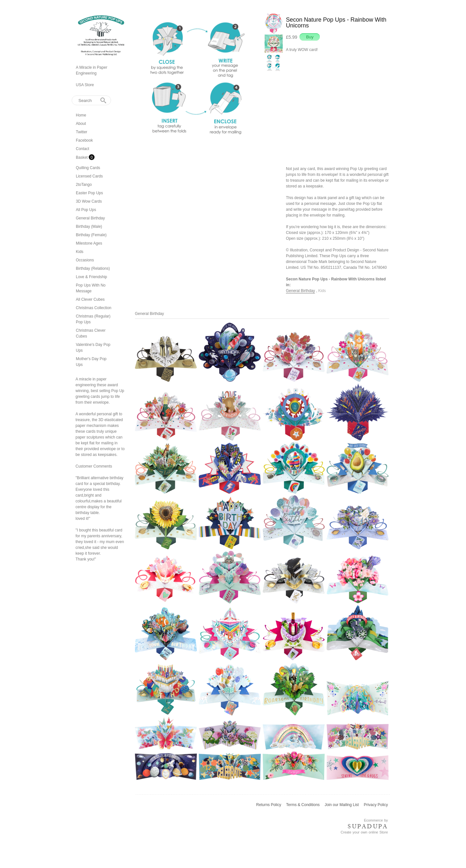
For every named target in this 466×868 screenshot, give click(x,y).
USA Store (85, 85)
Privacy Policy (376, 805)
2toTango (84, 185)
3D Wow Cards (89, 201)
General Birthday (90, 218)
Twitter (81, 132)
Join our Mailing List (342, 805)
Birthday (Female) (91, 235)
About (81, 124)
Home (81, 115)
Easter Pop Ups (89, 193)
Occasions (85, 260)
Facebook (84, 140)
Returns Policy (269, 805)
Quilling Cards (88, 168)
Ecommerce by (376, 820)
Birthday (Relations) (93, 268)
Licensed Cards (89, 176)
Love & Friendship (91, 277)
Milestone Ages (89, 243)
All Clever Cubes (90, 299)
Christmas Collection (94, 308)
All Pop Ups (86, 210)
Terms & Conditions (303, 805)
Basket (82, 157)
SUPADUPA (368, 826)
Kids (80, 252)
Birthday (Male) (89, 227)
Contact (82, 149)
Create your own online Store (364, 832)
